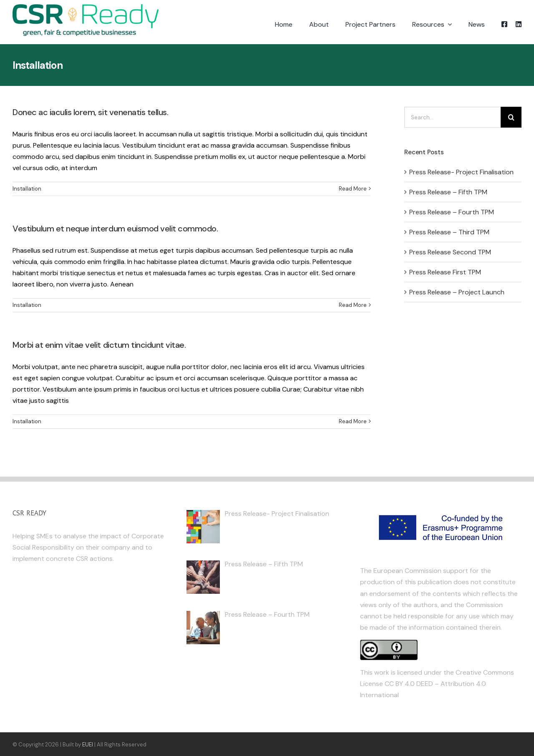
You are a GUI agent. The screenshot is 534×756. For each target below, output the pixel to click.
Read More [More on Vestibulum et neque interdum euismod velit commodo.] (353, 305)
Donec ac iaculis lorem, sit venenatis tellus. (90, 112)
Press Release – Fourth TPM (452, 212)
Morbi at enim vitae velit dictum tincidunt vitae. (99, 345)
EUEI (88, 745)
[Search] (511, 117)
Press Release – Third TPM (449, 232)
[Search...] (452, 117)
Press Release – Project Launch (457, 292)
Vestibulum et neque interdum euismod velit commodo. (115, 229)
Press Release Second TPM (450, 252)
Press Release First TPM (445, 272)
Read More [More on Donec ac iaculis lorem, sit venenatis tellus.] (353, 189)
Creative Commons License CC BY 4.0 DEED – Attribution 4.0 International (437, 684)
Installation (27, 189)
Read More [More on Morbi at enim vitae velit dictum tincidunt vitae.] (353, 421)
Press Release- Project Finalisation (461, 172)
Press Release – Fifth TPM (448, 192)
